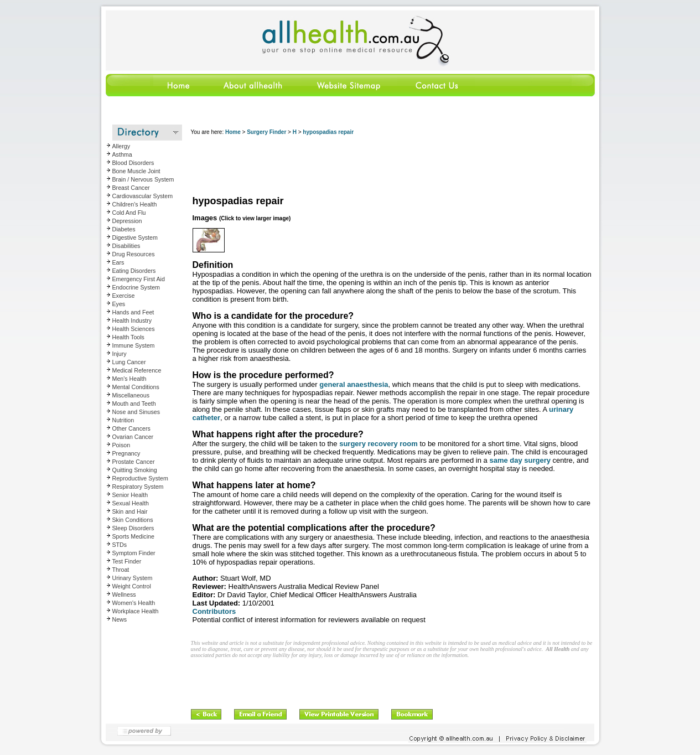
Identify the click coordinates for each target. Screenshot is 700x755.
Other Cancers (131, 428)
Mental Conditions (136, 387)
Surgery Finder (266, 132)
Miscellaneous (131, 395)
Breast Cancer (131, 188)
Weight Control (132, 586)
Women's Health (134, 603)
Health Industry (132, 320)
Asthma (122, 154)
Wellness (124, 594)
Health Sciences (134, 329)
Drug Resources (134, 254)
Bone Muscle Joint (136, 171)
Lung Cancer (129, 362)
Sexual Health (131, 503)
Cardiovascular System (143, 196)
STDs (120, 545)
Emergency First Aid (139, 279)
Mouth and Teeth (134, 404)
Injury (120, 354)
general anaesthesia (354, 384)
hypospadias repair (328, 132)
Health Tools (128, 337)
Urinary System (133, 578)
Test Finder (127, 561)
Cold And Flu (129, 213)
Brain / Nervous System (143, 179)
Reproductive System (140, 478)
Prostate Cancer (134, 462)
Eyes (119, 304)
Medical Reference (137, 370)
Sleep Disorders (133, 528)
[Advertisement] (392, 166)
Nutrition (123, 420)
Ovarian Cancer (133, 437)
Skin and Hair (130, 511)
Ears (118, 262)
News (120, 619)
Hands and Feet (133, 312)
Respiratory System (138, 487)
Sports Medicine (133, 536)
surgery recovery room (378, 444)
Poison (121, 445)
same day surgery (520, 460)
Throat (121, 570)
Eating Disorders (134, 271)
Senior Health (130, 495)
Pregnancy (126, 453)
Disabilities (126, 246)
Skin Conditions (133, 520)
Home (233, 132)
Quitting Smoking (135, 470)
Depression (127, 221)
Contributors (214, 611)
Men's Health (129, 379)
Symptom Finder (134, 553)
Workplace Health (136, 611)
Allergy (121, 146)
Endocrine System (136, 287)
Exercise (124, 296)
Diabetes (124, 229)
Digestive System (135, 237)
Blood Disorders (133, 163)
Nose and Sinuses (136, 412)
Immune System (134, 345)
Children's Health (135, 204)
